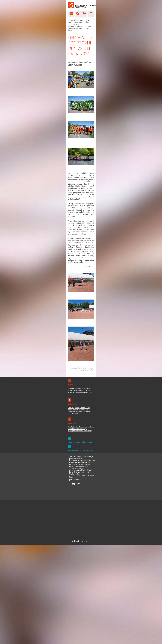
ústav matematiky (72, 640)
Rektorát (57, 617)
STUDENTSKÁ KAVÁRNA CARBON (94, 641)
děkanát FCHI (98, 619)
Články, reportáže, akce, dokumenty (77, 24)
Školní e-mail (87, 2)
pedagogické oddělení (62, 619)
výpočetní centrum (89, 621)
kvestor (92, 623)
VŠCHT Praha (42, 24)
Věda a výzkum (88, 617)
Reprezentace (58, 24)
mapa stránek (117, 2)
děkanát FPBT (87, 619)
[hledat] (96, 10)
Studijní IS (98, 2)
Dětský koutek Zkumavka (63, 637)
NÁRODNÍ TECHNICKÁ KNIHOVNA (94, 633)
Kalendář (107, 2)
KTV (49, 24)
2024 (94, 24)
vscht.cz (127, 2)
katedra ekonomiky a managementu (64, 639)
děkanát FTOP (99, 617)
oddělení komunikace (69, 617)
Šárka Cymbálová (117, 622)
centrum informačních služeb (69, 621)
